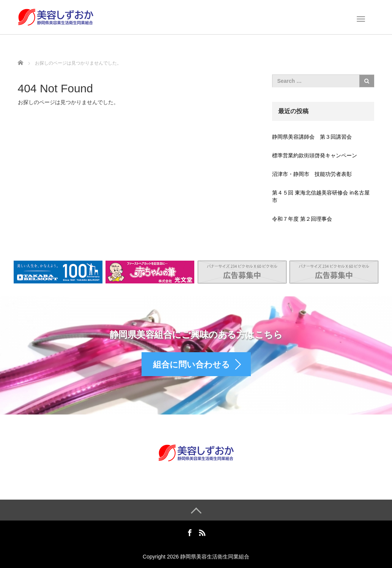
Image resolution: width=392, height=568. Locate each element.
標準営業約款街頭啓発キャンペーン (315, 155)
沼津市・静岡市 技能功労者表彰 (312, 174)
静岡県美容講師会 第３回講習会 (312, 137)
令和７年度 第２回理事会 (302, 219)
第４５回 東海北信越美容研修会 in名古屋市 (321, 196)
